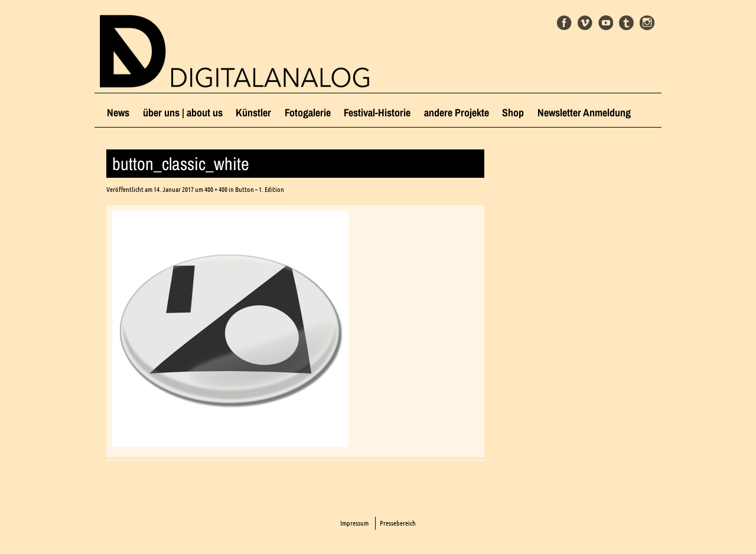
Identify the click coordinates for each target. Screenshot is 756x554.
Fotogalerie (308, 113)
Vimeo (585, 23)
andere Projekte (457, 113)
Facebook (564, 23)
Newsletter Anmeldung (584, 113)
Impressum (354, 523)
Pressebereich (398, 523)
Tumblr (626, 23)
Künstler (253, 113)
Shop (513, 113)
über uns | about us (183, 113)
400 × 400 (216, 189)
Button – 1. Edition (260, 189)
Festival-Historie (377, 113)
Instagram (647, 23)
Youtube (606, 23)
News (118, 113)
